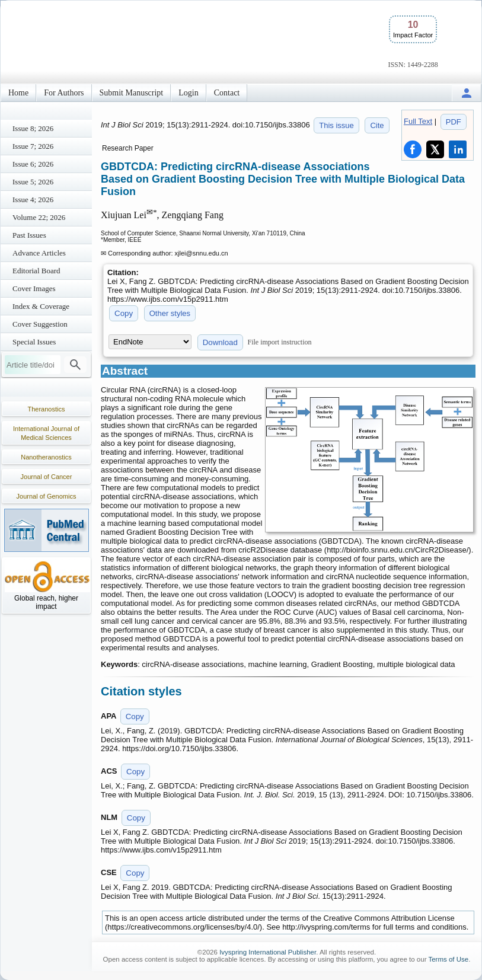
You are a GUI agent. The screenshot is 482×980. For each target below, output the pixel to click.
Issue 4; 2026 (33, 199)
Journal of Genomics (47, 496)
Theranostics (47, 409)
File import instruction (280, 342)
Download (220, 342)
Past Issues (29, 235)
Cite (377, 125)
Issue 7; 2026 (33, 146)
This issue (336, 125)
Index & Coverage (41, 306)
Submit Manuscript (132, 93)
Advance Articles (39, 253)
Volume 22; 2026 (39, 217)
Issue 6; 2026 (33, 164)
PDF (454, 122)
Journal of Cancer (47, 477)
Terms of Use (448, 959)
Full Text (418, 121)
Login (188, 93)
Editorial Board (36, 271)
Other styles (170, 313)
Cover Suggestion (40, 324)
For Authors (64, 93)
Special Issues (34, 342)
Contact (227, 93)
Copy (124, 313)
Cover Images (34, 288)
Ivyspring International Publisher (268, 952)
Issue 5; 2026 (33, 182)
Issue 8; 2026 (33, 128)
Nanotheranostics (46, 457)
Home (18, 93)
